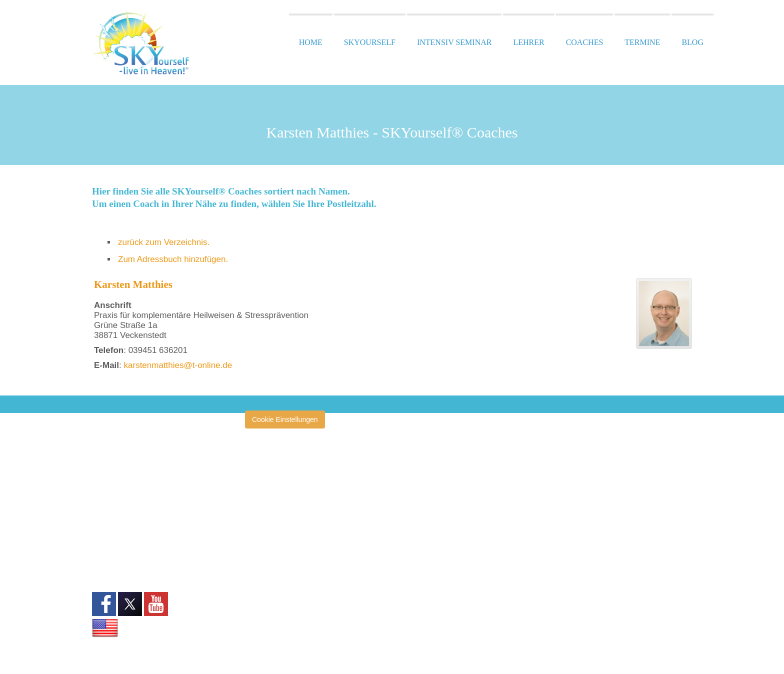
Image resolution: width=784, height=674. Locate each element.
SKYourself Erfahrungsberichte (303, 637)
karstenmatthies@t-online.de (178, 365)
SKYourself (370, 42)
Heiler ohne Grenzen (287, 531)
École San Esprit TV (286, 516)
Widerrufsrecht (115, 539)
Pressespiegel (277, 576)
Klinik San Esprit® (283, 607)
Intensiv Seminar (454, 42)
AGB (99, 528)
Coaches (585, 42)
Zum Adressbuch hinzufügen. (173, 259)
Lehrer (528, 42)
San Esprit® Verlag (285, 622)
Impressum (109, 505)
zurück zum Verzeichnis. (164, 242)
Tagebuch (270, 652)
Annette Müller (277, 485)
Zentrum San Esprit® (288, 592)
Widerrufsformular (120, 550)
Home (311, 42)
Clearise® (270, 500)
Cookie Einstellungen (285, 419)
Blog (692, 42)
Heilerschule (274, 546)
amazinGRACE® (281, 470)
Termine (642, 42)
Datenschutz (111, 516)
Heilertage (271, 561)
